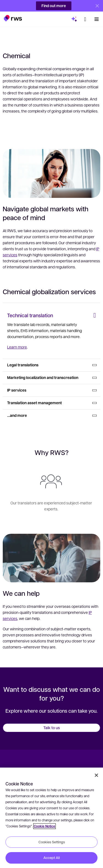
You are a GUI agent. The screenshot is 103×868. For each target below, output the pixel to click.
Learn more (17, 347)
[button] (13, 16)
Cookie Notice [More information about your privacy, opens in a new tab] (44, 826)
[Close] (96, 775)
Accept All (52, 858)
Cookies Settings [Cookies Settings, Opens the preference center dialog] (52, 842)
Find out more (54, 6)
